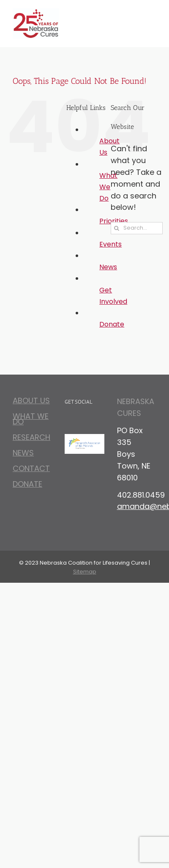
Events (110, 244)
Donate (112, 324)
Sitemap (85, 572)
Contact (31, 468)
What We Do (108, 187)
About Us (31, 402)
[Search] (117, 228)
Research (31, 437)
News (108, 267)
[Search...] (137, 228)
